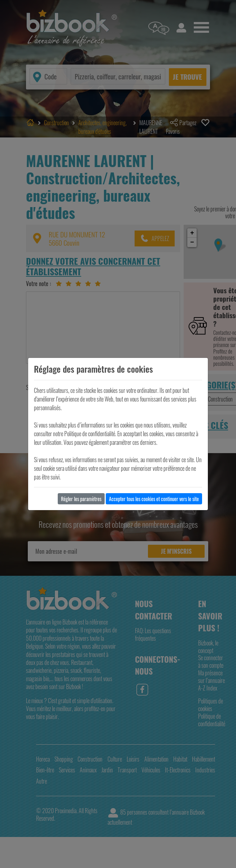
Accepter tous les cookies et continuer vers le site (154, 499)
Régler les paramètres (81, 499)
